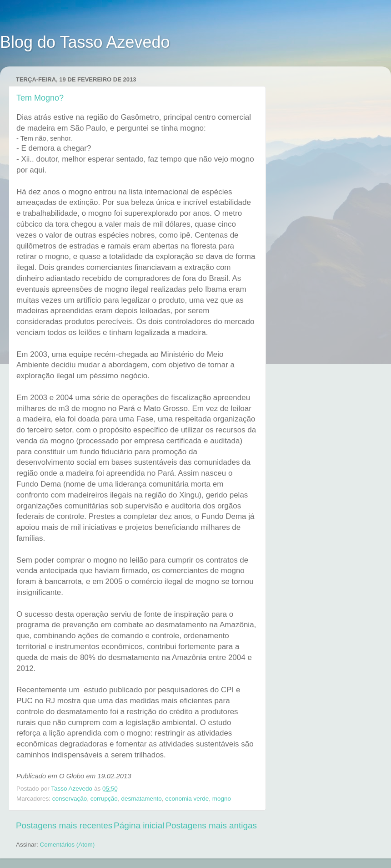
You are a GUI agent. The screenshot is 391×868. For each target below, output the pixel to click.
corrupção (104, 799)
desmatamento (141, 799)
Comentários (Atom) (68, 845)
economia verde (187, 799)
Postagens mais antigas (211, 825)
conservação (70, 799)
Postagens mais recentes (64, 825)
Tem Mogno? (40, 98)
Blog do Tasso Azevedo (85, 42)
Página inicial (139, 825)
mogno (222, 799)
